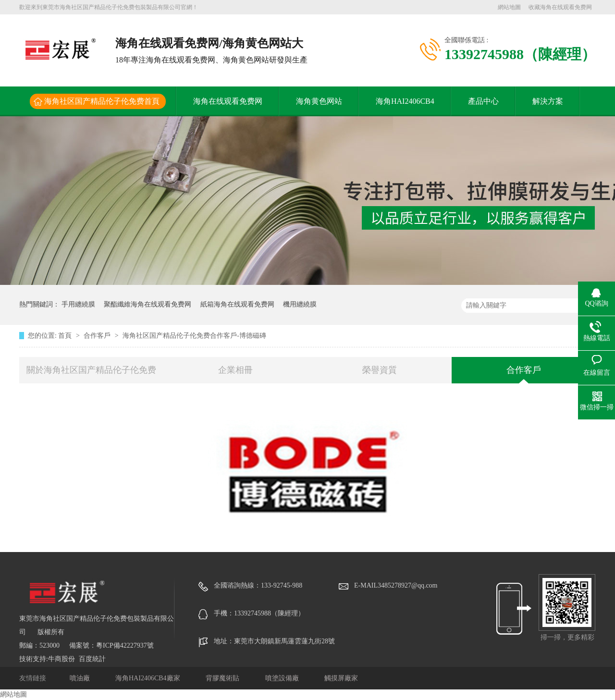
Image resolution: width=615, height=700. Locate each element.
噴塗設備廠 (283, 678)
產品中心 (483, 101)
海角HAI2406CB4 (405, 101)
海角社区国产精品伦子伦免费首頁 (102, 101)
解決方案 (548, 101)
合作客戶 (98, 336)
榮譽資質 (380, 370)
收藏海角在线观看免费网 (560, 7)
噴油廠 (81, 678)
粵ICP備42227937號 (125, 645)
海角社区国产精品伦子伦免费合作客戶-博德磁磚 (194, 336)
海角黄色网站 (319, 101)
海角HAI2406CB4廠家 (148, 678)
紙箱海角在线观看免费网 (237, 304)
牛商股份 (61, 659)
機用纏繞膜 (300, 304)
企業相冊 (235, 370)
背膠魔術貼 (223, 678)
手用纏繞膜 (78, 304)
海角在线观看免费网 (228, 101)
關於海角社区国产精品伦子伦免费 (91, 370)
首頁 (66, 336)
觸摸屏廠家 (341, 678)
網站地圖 (509, 7)
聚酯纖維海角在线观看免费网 (148, 304)
